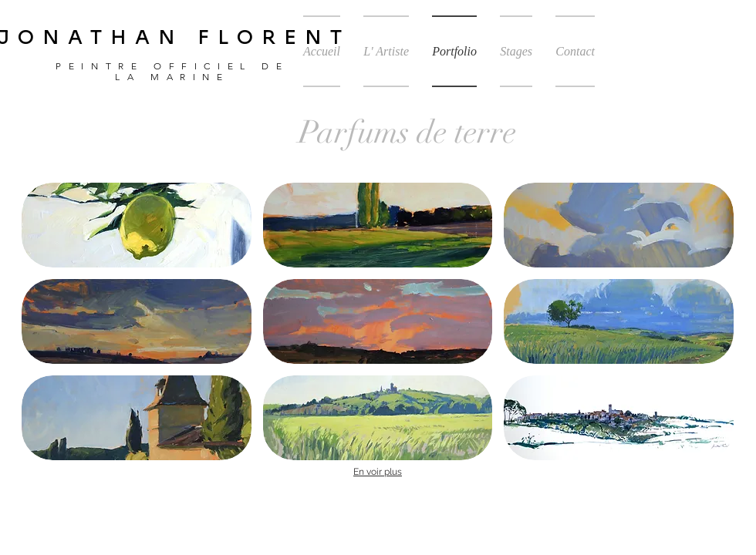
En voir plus (378, 472)
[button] (137, 225)
